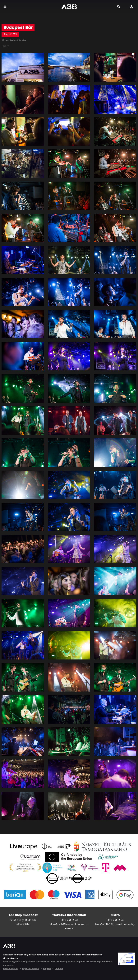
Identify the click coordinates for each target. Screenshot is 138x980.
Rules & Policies (11, 968)
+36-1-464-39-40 (69, 920)
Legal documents (31, 968)
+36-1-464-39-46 (115, 920)
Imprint (47, 968)
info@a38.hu (23, 924)
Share (5, 46)
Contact (59, 968)
